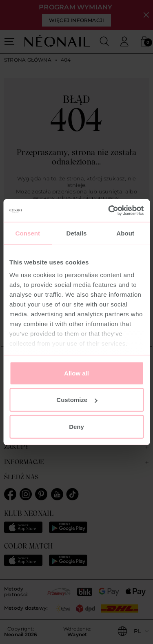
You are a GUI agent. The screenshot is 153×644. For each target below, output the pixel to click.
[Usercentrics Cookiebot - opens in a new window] (109, 211)
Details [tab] (77, 233)
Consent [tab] (28, 233)
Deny (76, 426)
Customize (77, 400)
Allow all (76, 373)
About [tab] (125, 233)
